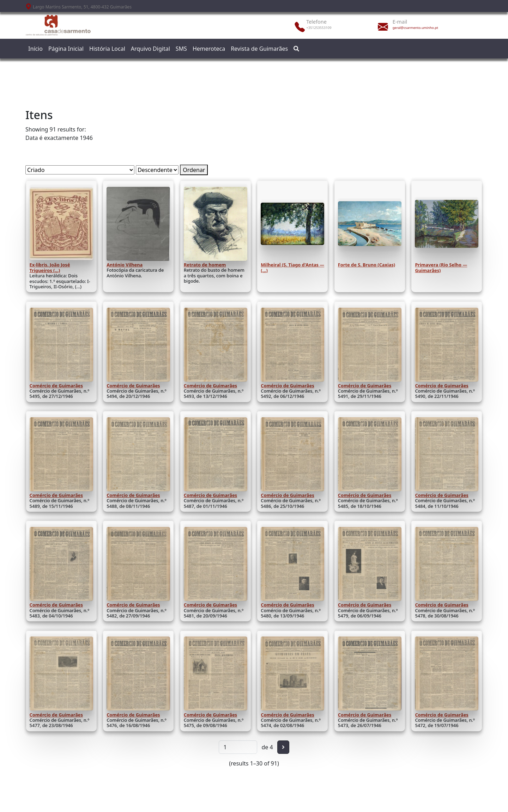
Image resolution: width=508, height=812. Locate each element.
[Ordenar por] (80, 170)
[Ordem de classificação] (157, 170)
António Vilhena (125, 265)
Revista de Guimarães (259, 49)
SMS (181, 49)
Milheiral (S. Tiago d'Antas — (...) (292, 267)
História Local (107, 49)
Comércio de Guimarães (56, 386)
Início (35, 49)
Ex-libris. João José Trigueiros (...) (50, 267)
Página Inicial (66, 49)
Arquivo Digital (150, 49)
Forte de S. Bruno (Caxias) (367, 265)
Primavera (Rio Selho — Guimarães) (441, 267)
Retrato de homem (205, 265)
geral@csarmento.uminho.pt (415, 28)
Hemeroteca (209, 49)
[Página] (238, 747)
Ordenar (194, 170)
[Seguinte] (283, 747)
